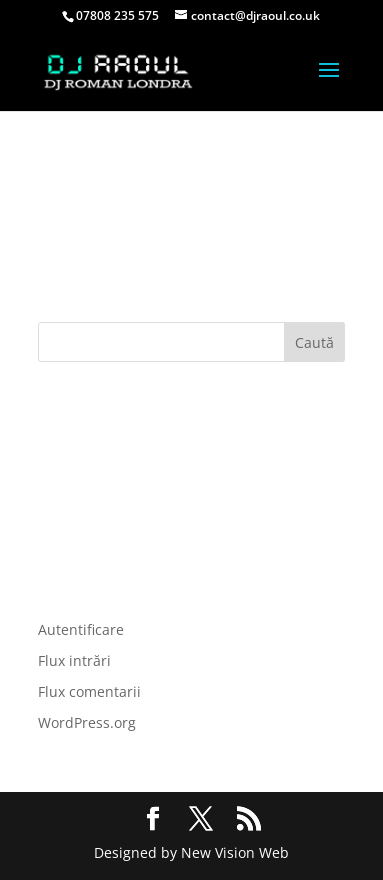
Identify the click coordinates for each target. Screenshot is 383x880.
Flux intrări (74, 660)
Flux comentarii (89, 691)
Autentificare (81, 629)
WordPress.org (87, 722)
